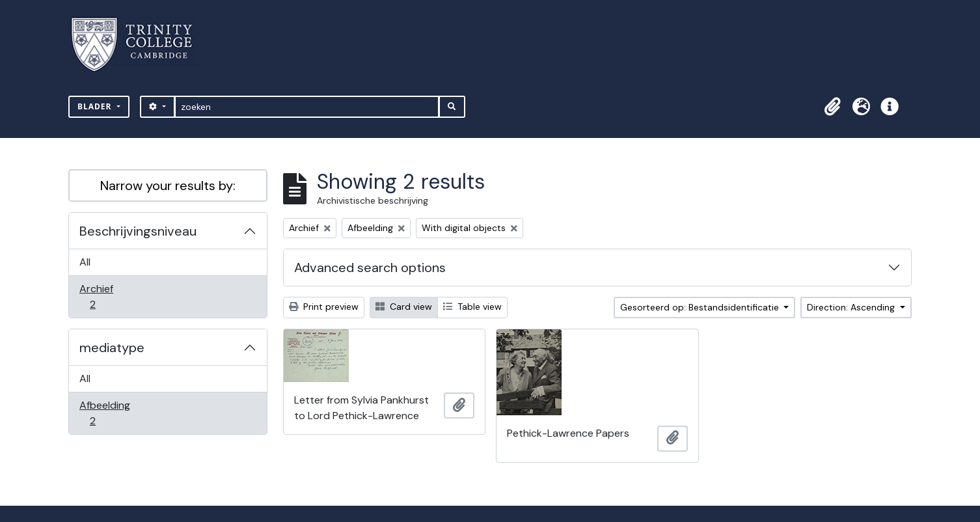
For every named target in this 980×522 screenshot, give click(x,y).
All (85, 262)
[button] (832, 107)
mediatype (112, 348)
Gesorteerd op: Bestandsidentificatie (701, 307)
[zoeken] (307, 107)
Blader (96, 106)
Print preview (324, 307)
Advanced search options (370, 268)
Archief (102, 296)
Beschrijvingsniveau (138, 231)
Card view (404, 307)
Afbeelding (104, 413)
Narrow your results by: (168, 185)
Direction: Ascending (852, 307)
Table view (472, 307)
